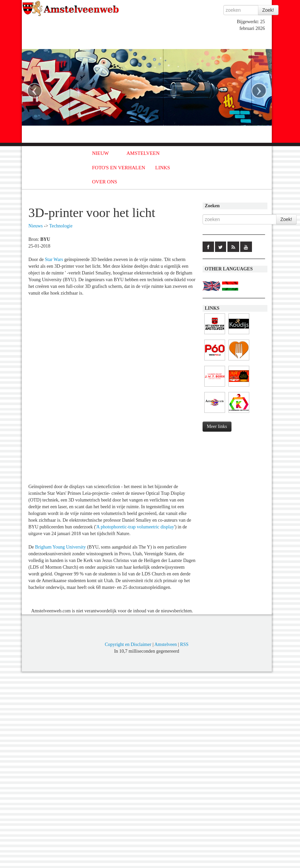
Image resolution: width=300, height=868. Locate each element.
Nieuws (36, 226)
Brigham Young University (60, 547)
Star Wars (54, 259)
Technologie (61, 226)
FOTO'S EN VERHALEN (119, 168)
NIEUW (100, 153)
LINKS (163, 168)
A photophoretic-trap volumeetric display (135, 527)
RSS (184, 644)
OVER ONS (105, 182)
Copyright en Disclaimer (128, 644)
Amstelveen (165, 644)
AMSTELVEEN (143, 153)
